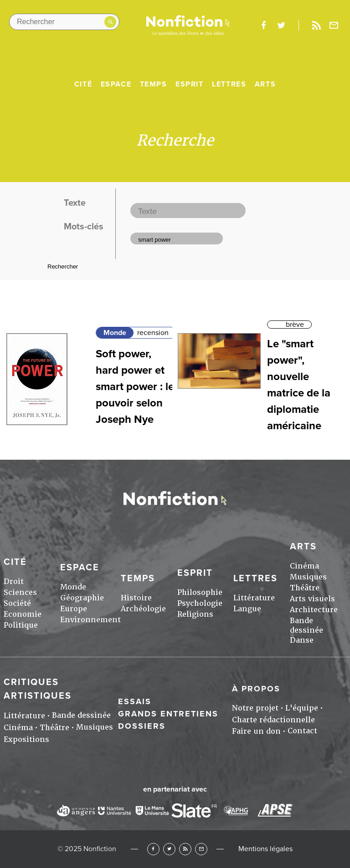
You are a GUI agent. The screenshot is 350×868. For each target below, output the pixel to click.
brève (295, 325)
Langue (247, 609)
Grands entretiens (168, 714)
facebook (263, 25)
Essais (135, 701)
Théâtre (305, 588)
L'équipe (302, 708)
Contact (302, 731)
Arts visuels (312, 599)
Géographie (82, 598)
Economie (23, 614)
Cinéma (304, 566)
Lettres (229, 84)
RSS (185, 849)
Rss (316, 25)
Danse (302, 640)
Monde (115, 333)
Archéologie (143, 609)
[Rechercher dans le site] (64, 22)
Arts (265, 84)
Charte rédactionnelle (273, 720)
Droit (14, 581)
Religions (195, 614)
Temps (154, 84)
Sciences (20, 592)
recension (153, 333)
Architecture (314, 610)
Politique (21, 625)
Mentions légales (265, 849)
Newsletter (334, 25)
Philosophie (200, 592)
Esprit (190, 84)
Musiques (308, 577)
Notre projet (255, 708)
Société (17, 603)
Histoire (136, 598)
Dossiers (142, 726)
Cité (83, 84)
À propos (256, 689)
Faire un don (256, 731)
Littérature (254, 598)
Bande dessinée (306, 625)
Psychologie (200, 603)
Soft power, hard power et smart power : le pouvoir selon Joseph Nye (135, 387)
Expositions (26, 739)
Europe (74, 609)
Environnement (90, 620)
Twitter (169, 849)
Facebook (153, 849)
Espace (116, 84)
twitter (281, 25)
